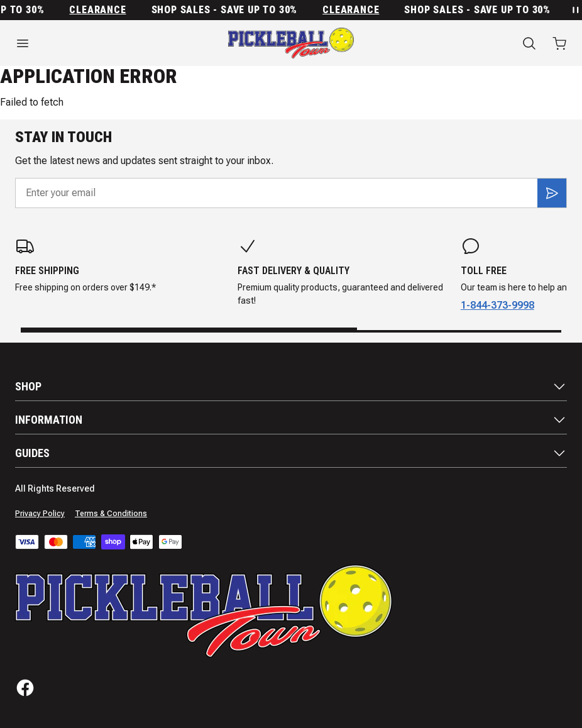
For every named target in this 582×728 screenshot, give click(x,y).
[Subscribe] (552, 193)
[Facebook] (25, 688)
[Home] (291, 43)
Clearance (101, 10)
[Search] (529, 43)
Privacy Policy (40, 514)
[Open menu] (97, 43)
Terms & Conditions (111, 514)
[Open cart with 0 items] (559, 43)
